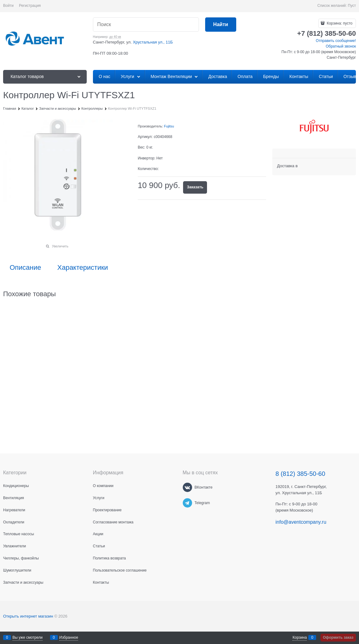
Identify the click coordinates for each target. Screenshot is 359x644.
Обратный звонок (341, 46)
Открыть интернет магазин (28, 616)
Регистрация (30, 6)
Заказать (195, 187)
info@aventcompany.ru (301, 522)
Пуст (352, 6)
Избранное (69, 637)
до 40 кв (115, 37)
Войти (8, 6)
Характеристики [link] (83, 268)
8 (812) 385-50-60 (300, 474)
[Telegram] (187, 503)
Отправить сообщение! (336, 41)
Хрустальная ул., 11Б (153, 42)
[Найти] (221, 25)
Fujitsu (169, 126)
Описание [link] (25, 268)
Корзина (300, 637)
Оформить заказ (338, 637)
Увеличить (60, 246)
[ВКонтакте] (187, 487)
